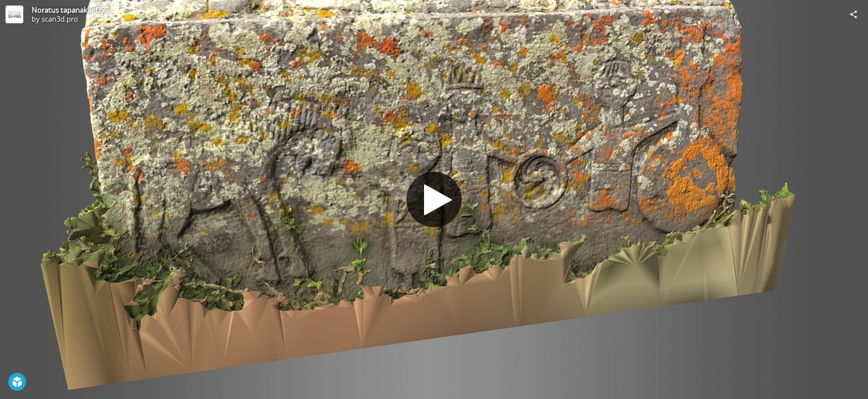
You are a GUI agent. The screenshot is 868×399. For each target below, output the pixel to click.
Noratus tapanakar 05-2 (71, 10)
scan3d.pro (60, 19)
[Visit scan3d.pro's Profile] (14, 14)
